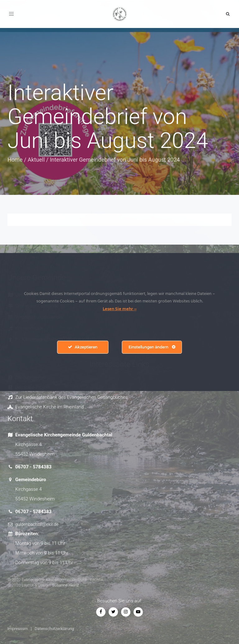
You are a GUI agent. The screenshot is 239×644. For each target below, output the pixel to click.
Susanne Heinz (65, 585)
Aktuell (36, 160)
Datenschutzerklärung (54, 629)
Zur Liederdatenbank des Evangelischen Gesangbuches (72, 397)
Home (15, 160)
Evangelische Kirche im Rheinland (49, 407)
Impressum (18, 629)
